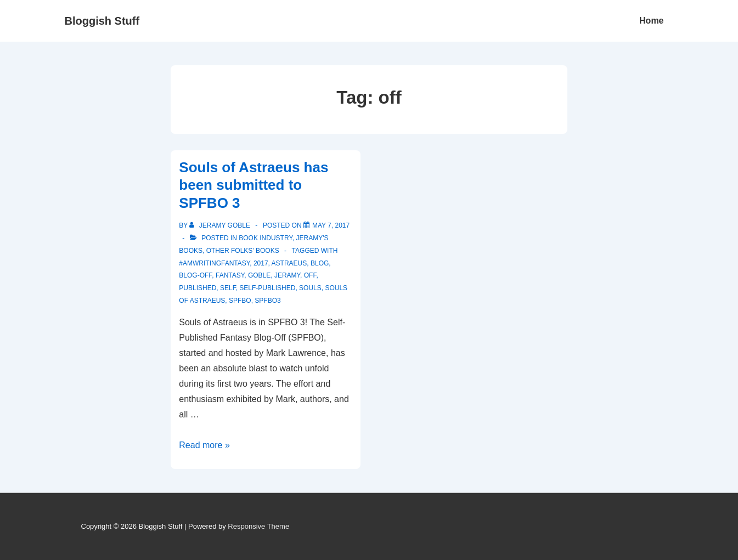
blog (320, 263)
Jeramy (287, 275)
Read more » (204, 445)
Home (651, 21)
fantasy (230, 275)
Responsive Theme (258, 526)
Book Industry (266, 238)
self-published (267, 288)
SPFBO (240, 301)
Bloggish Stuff (102, 21)
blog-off (195, 275)
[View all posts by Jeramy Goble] (221, 225)
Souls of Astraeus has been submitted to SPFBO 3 (253, 185)
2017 (261, 263)
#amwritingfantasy (214, 263)
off (310, 275)
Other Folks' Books (243, 251)
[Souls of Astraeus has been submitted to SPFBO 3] (331, 225)
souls (310, 288)
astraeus (289, 263)
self (228, 288)
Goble (259, 275)
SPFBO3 (267, 301)
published (198, 288)
